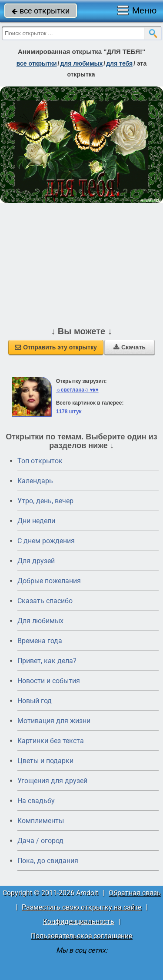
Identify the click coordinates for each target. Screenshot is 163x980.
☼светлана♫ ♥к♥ (77, 390)
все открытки (41, 11)
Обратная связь (135, 893)
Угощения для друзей (52, 781)
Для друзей (36, 561)
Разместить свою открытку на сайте (81, 907)
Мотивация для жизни (54, 721)
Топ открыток (40, 461)
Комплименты (41, 821)
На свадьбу (36, 801)
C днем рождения (46, 541)
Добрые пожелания (49, 581)
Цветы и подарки (45, 761)
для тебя (119, 63)
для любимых (81, 63)
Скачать (130, 347)
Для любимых (40, 621)
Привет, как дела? (47, 661)
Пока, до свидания (48, 861)
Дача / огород (40, 841)
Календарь (35, 481)
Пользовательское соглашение (81, 936)
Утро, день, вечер (45, 501)
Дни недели (36, 521)
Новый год (35, 701)
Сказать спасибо (45, 601)
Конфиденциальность (79, 922)
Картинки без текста (51, 741)
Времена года (40, 641)
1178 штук (69, 412)
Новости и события (49, 681)
